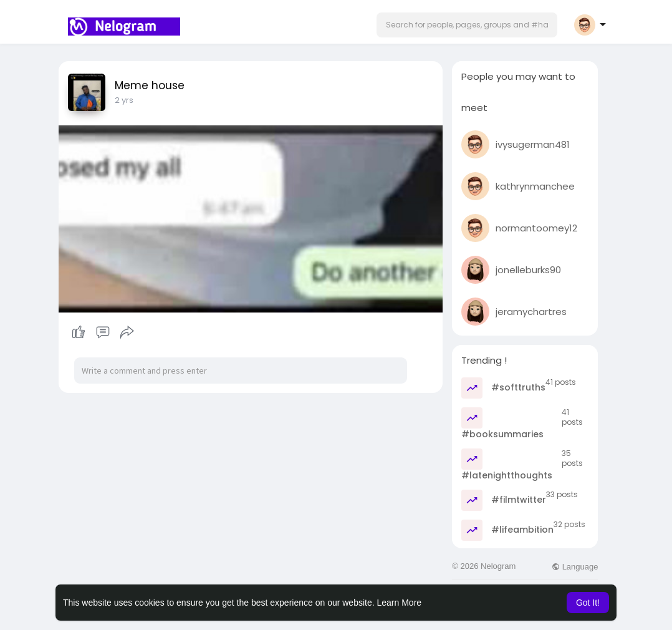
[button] (467, 25)
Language (575, 567)
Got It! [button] (588, 603)
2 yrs (124, 100)
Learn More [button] (400, 603)
